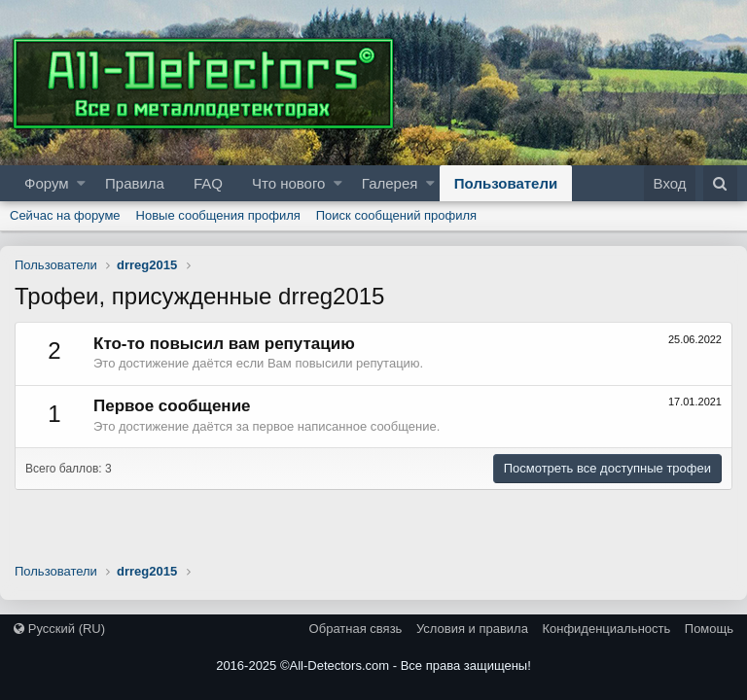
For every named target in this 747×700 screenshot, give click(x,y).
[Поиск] (720, 183)
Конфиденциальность (606, 629)
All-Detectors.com (340, 665)
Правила (135, 183)
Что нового (288, 183)
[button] (81, 183)
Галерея (390, 183)
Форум (47, 183)
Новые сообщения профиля (218, 215)
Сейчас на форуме (65, 215)
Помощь (709, 629)
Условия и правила (472, 629)
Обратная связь (356, 629)
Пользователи (506, 183)
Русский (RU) (59, 629)
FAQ (208, 183)
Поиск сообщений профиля (396, 215)
